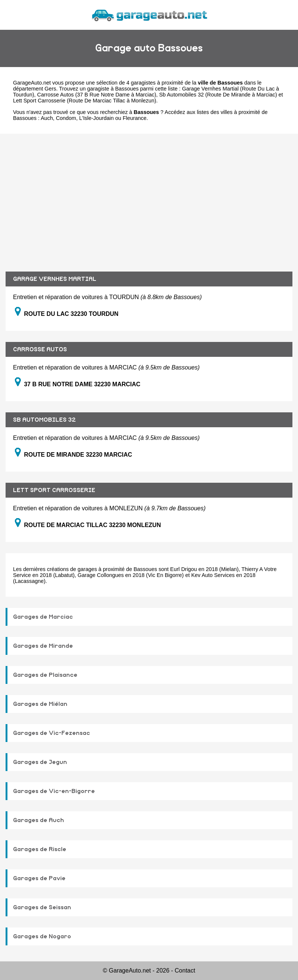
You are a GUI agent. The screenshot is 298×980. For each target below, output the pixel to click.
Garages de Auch (39, 820)
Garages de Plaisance (45, 675)
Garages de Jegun (40, 762)
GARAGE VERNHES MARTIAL (55, 279)
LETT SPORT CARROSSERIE (54, 490)
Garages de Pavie (39, 878)
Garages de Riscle (40, 849)
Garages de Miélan (40, 704)
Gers (50, 89)
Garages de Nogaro (42, 936)
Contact (185, 971)
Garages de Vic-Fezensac (52, 733)
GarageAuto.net (32, 83)
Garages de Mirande (43, 646)
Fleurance (135, 118)
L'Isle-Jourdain (97, 118)
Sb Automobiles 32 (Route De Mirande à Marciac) (218, 95)
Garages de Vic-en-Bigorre (54, 791)
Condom (66, 118)
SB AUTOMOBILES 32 (44, 420)
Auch (47, 118)
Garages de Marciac (43, 617)
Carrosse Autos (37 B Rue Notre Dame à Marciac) (97, 95)
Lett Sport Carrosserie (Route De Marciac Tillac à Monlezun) (85, 101)
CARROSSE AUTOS (40, 349)
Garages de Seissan (42, 907)
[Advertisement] (149, 197)
